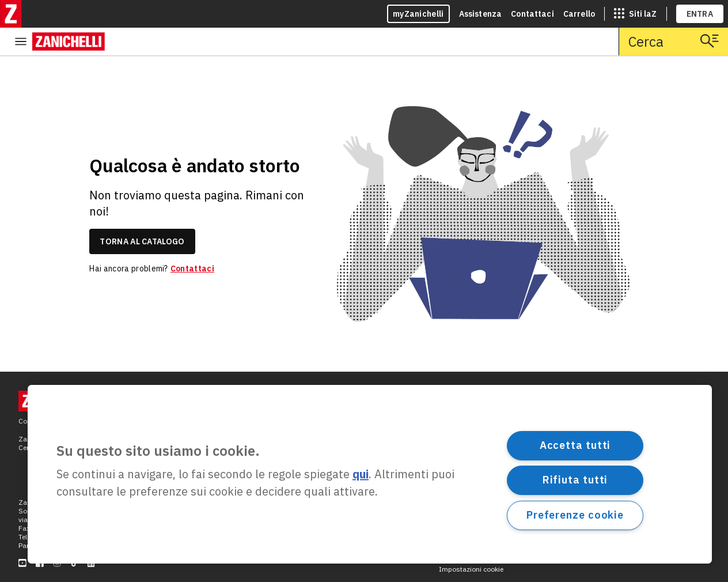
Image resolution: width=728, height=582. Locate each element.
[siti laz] (635, 14)
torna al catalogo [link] (142, 214)
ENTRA (700, 14)
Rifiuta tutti (575, 480)
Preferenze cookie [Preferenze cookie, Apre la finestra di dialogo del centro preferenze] (575, 515)
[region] (370, 474)
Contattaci (532, 14)
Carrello (579, 14)
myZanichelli (418, 14)
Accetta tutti (575, 445)
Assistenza (481, 14)
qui (361, 475)
